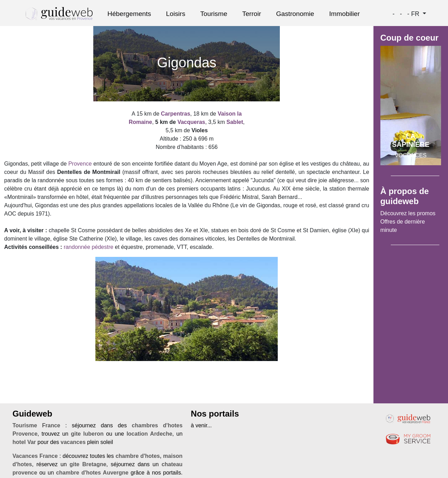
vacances (73, 442)
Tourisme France (36, 425)
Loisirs (176, 14)
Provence (80, 164)
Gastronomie (295, 14)
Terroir (252, 14)
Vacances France (35, 456)
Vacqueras (191, 122)
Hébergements (129, 14)
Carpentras (175, 114)
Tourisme (214, 14)
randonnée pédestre (89, 247)
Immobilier (344, 14)
